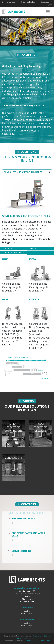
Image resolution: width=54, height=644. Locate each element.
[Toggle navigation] (48, 12)
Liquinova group (8, 2)
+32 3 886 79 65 (27, 599)
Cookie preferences (30, 638)
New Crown (45, 641)
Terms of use (38, 636)
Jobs (49, 5)
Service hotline (28, 2)
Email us (27, 596)
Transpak (30, 641)
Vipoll (37, 641)
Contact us (43, 2)
